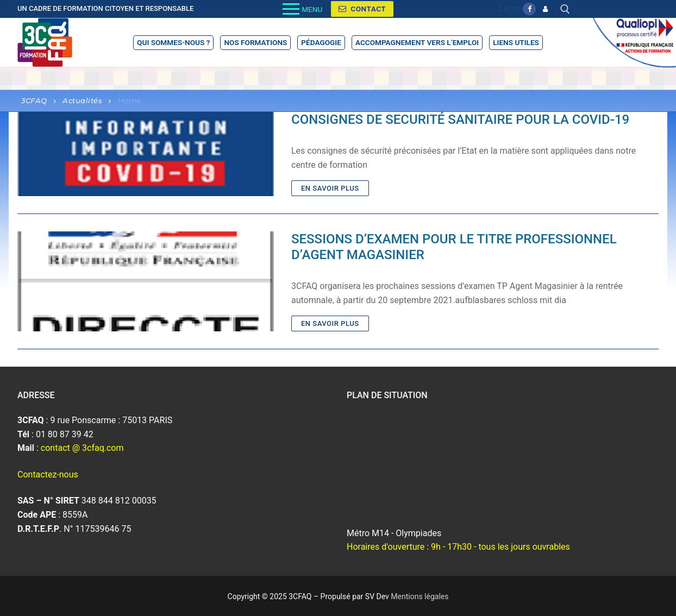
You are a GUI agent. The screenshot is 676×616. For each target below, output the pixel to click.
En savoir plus (330, 188)
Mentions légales (420, 596)
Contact (362, 9)
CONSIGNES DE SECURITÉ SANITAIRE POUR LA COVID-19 (460, 120)
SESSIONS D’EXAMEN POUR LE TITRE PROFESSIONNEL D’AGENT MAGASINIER (454, 247)
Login (510, 9)
